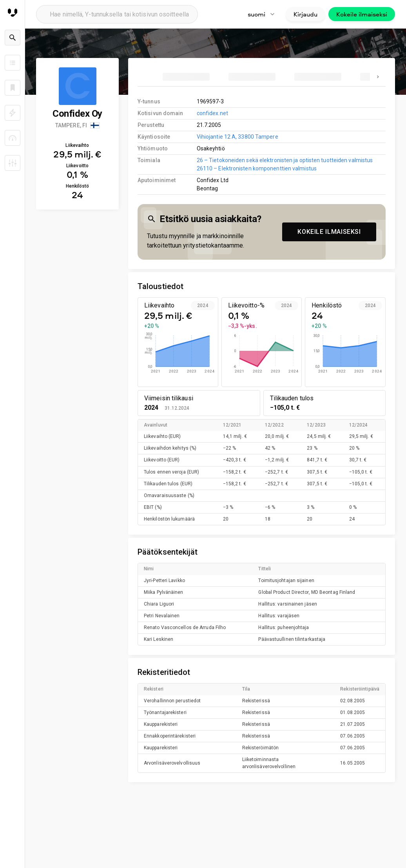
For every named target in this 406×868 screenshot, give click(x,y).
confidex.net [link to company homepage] (212, 113)
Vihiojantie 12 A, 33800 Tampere (237, 137)
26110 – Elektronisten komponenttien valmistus (257, 168)
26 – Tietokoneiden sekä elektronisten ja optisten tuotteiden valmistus (285, 160)
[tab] (186, 77)
